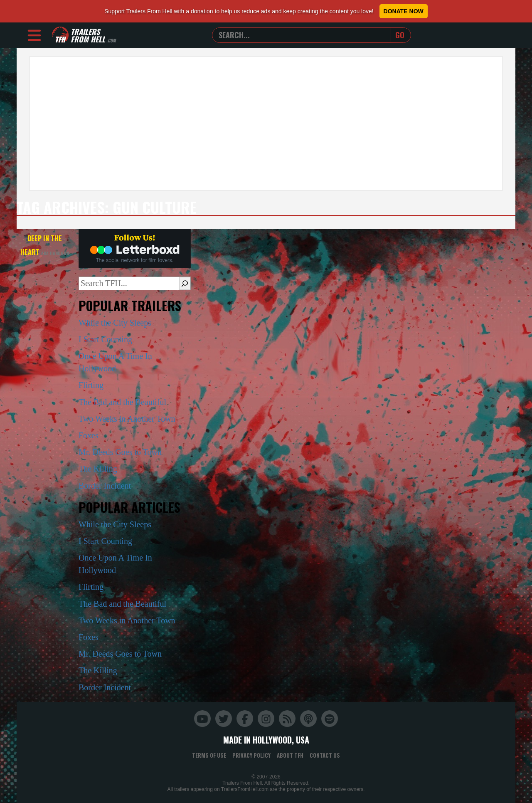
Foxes (89, 435)
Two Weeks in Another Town (127, 419)
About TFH (290, 755)
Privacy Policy (251, 755)
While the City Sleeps (115, 323)
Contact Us (325, 755)
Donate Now (404, 11)
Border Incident (105, 486)
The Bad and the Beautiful (122, 402)
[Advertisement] (266, 124)
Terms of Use (209, 755)
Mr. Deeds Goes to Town (120, 452)
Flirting (91, 385)
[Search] (185, 283)
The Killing (98, 469)
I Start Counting (105, 339)
